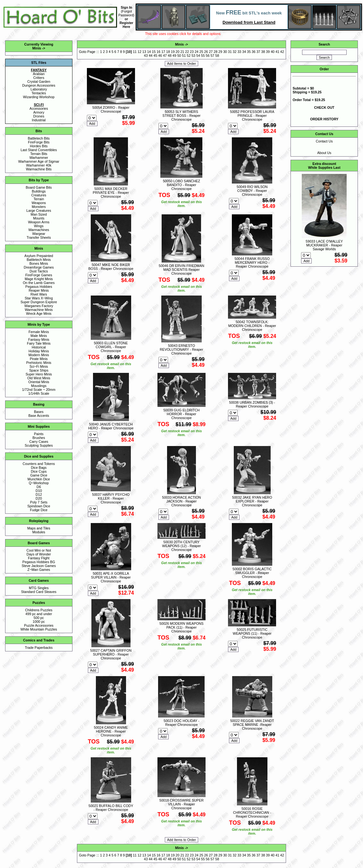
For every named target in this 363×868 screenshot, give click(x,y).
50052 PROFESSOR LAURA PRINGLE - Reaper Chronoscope (252, 116)
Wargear (39, 234)
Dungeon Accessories (39, 85)
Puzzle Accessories (39, 625)
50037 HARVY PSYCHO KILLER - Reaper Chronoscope (111, 498)
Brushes (39, 438)
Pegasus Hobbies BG (39, 562)
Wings (39, 226)
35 (249, 52)
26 (206, 52)
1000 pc (39, 622)
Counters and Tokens (39, 464)
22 (187, 52)
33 (239, 52)
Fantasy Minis (39, 339)
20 (178, 52)
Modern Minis (39, 355)
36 (254, 52)
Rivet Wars (39, 294)
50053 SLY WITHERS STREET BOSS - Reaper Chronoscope (182, 116)
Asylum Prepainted (39, 256)
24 (197, 52)
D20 (39, 498)
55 (203, 56)
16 (158, 52)
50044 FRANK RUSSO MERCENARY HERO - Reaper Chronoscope (252, 262)
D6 (39, 487)
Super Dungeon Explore (39, 302)
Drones (39, 116)
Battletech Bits (39, 138)
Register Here (127, 25)
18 (168, 52)
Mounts (39, 218)
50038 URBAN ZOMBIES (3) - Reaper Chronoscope (252, 404)
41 (277, 52)
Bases (39, 412)
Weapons (39, 203)
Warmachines (39, 230)
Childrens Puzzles (39, 610)
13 (144, 52)
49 (174, 56)
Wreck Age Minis (39, 314)
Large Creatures (39, 211)
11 (135, 52)
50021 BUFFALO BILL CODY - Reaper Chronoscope (111, 808)
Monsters (39, 207)
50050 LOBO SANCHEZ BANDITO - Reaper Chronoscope (181, 185)
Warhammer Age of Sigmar (39, 161)
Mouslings (39, 386)
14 (149, 52)
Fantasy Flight (39, 558)
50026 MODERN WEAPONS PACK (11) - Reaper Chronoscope (181, 627)
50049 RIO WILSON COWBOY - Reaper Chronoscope (252, 191)
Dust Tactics (39, 271)
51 (184, 56)
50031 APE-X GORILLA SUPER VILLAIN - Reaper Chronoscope (111, 577)
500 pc (39, 618)
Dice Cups (39, 471)
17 (163, 52)
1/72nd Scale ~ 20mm (39, 390)
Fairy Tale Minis (39, 343)
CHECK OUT (324, 107)
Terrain (39, 199)
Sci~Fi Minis (39, 366)
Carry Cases (39, 442)
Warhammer (39, 158)
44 (151, 56)
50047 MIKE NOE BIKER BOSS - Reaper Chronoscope (111, 267)
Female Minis (39, 332)
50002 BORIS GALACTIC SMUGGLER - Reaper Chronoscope (252, 573)
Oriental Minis (39, 382)
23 (192, 52)
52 (189, 56)
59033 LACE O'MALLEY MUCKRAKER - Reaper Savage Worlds (324, 245)
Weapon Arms (39, 222)
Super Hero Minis (39, 374)
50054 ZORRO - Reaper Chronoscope (111, 109)
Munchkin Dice (39, 479)
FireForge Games (39, 275)
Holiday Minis (39, 351)
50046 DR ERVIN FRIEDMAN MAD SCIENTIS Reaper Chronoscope (181, 270)
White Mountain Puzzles (39, 629)
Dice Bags (39, 468)
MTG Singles (39, 588)
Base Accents (39, 416)
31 (230, 52)
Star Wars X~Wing (39, 298)
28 (215, 52)
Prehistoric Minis (39, 363)
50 (179, 56)
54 (198, 56)
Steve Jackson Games (39, 566)
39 (268, 52)
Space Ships (39, 370)
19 (173, 52)
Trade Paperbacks (39, 648)
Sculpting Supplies (39, 445)
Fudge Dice (39, 510)
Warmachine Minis (39, 310)
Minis (37, 48)
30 (225, 52)
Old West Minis (39, 378)
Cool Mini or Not (39, 550)
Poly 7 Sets (39, 502)
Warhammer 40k (39, 165)
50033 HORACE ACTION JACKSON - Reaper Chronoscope (182, 501)
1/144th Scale (39, 393)
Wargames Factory (39, 306)
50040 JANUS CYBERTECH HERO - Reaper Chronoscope (111, 426)
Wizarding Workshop (39, 97)
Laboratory (39, 89)
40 (273, 52)
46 (160, 56)
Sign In (126, 7)
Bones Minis (39, 263)
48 (170, 56)
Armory (39, 112)
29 (220, 52)
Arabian (39, 74)
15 (154, 52)
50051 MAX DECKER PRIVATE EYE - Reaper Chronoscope (111, 193)
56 (208, 56)
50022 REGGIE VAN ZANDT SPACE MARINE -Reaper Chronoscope (252, 725)
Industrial (39, 120)
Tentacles (39, 93)
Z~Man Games (39, 570)
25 (201, 52)
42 (282, 52)
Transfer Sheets (39, 237)
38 (263, 52)
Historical (39, 347)
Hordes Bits (39, 146)
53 (193, 56)
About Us (324, 153)
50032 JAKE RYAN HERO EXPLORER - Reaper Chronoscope (252, 501)
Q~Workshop (39, 483)
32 (235, 52)
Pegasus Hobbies (39, 287)
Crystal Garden (39, 82)
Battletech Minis (39, 260)
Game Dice (39, 475)
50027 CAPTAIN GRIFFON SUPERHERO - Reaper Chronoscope (111, 654)
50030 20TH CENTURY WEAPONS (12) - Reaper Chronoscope (182, 546)
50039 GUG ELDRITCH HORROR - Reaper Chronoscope (181, 414)
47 (165, 56)
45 (156, 56)
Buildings (39, 191)
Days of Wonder (39, 554)
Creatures (39, 195)
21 (182, 52)
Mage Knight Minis (39, 279)
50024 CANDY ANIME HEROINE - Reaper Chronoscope (111, 731)
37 (258, 52)
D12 (39, 494)
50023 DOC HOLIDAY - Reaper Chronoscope (181, 723)
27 (211, 52)
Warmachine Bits (39, 169)
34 (244, 52)
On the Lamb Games (39, 283)
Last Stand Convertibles (39, 150)
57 (212, 56)
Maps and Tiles (39, 528)
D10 (39, 491)
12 (139, 52)
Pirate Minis (39, 359)
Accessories (39, 108)
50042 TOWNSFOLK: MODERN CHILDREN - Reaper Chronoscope (252, 326)
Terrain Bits (39, 154)
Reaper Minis (39, 290)
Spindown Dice (39, 506)
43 (146, 56)
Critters (39, 78)
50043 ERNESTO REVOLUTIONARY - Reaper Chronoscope (181, 349)
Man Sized (39, 214)
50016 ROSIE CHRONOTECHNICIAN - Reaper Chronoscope (252, 812)
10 (129, 52)
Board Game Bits (39, 187)
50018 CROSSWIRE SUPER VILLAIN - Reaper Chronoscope (181, 804)
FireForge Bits (39, 142)
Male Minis (39, 336)
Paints (39, 434)
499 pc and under (39, 614)
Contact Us (324, 141)
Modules (39, 532)
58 (217, 56)
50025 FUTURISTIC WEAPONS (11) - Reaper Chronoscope (252, 633)
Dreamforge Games (39, 267)
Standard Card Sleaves (39, 592)
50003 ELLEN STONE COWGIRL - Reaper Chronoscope (111, 347)
